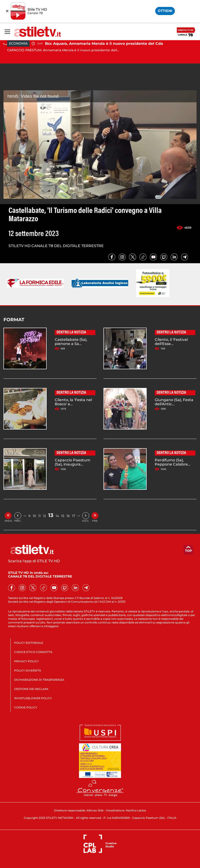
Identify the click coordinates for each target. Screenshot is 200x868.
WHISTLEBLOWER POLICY (33, 698)
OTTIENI (165, 11)
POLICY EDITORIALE (29, 643)
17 (74, 516)
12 (44, 516)
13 (51, 515)
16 (68, 516)
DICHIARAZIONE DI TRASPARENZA (39, 680)
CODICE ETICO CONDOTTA (33, 652)
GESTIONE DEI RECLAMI (31, 689)
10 (34, 516)
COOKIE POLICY (26, 707)
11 (39, 516)
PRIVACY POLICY (26, 661)
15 (63, 516)
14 (57, 516)
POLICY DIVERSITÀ (28, 670)
